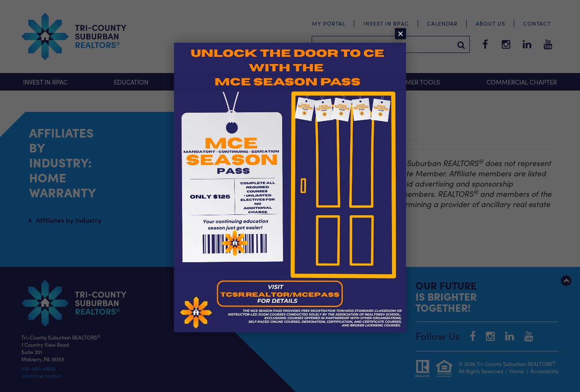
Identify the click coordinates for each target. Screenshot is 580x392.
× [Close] (400, 34)
